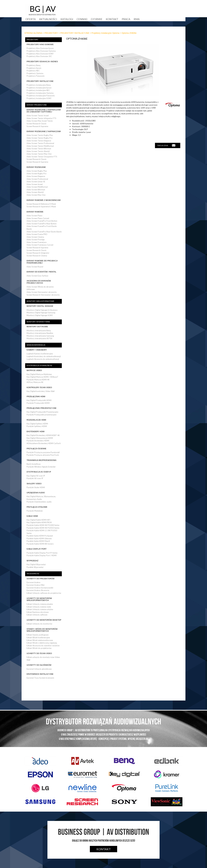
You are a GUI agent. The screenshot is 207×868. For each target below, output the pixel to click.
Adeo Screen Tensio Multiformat (40, 146)
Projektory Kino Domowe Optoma (41, 51)
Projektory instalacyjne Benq (39, 85)
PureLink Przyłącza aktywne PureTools (43, 455)
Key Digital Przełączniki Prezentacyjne (42, 412)
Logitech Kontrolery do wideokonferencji (44, 356)
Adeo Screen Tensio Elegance (39, 141)
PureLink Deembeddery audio (39, 502)
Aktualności (48, 19)
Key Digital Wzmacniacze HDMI (40, 438)
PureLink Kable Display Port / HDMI (42, 555)
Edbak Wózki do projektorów (39, 648)
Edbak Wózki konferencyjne (38, 638)
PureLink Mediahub (35, 511)
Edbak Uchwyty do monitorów (39, 624)
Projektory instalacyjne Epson (39, 88)
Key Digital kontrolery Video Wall (41, 391)
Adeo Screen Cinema (35, 237)
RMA (137, 19)
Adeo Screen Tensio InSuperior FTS (41, 118)
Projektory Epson (34, 68)
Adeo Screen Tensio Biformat (39, 149)
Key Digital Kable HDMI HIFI (38, 520)
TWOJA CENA (166, 145)
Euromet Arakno (33, 582)
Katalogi (67, 19)
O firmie (97, 19)
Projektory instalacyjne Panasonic (41, 96)
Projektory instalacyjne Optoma (105, 33)
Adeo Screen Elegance (36, 176)
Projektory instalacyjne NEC (38, 90)
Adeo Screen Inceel (35, 184)
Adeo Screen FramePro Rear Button (42, 224)
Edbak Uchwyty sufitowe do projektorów (44, 593)
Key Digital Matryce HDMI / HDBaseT (42, 377)
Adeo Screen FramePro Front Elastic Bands (42, 228)
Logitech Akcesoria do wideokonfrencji (43, 359)
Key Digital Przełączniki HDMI (39, 400)
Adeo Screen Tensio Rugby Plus (40, 135)
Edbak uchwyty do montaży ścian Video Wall (43, 659)
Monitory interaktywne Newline (40, 333)
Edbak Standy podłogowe (38, 635)
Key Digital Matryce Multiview (39, 374)
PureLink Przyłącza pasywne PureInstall (43, 452)
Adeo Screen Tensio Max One (39, 154)
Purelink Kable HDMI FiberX (38, 541)
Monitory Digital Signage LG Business (42, 310)
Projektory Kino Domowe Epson (40, 48)
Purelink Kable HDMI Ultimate (39, 538)
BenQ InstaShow (34, 464)
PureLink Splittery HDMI (37, 426)
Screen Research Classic (37, 124)
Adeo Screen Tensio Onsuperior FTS (42, 157)
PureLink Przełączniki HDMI (38, 403)
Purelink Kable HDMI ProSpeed (40, 536)
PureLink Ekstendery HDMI (38, 441)
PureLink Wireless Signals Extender (41, 467)
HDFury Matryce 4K (35, 382)
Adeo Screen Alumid (35, 192)
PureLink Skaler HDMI (36, 487)
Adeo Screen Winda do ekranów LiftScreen (40, 288)
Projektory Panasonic (36, 76)
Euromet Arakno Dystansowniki (40, 588)
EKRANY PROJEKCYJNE (37, 105)
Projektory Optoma (35, 73)
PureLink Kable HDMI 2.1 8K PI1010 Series (42, 532)
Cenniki (82, 19)
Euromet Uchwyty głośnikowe (39, 669)
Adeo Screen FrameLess (37, 242)
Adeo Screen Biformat (36, 190)
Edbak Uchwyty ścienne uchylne (40, 609)
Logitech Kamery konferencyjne (40, 354)
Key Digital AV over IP (36, 476)
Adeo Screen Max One (36, 195)
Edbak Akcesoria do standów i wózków (43, 646)
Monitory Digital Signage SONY (40, 315)
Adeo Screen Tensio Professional (40, 143)
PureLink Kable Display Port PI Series (42, 553)
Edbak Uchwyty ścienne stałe (39, 607)
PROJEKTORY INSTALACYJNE (75, 33)
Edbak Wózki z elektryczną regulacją (42, 643)
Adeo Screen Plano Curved (38, 218)
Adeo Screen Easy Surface (37, 276)
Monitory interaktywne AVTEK (39, 338)
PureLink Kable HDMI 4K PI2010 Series (43, 528)
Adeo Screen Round (35, 267)
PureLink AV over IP (35, 478)
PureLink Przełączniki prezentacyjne (41, 415)
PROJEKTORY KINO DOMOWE (40, 44)
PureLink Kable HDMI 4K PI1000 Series (43, 525)
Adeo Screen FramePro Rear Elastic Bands (44, 232)
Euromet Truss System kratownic (40, 678)
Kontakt (112, 19)
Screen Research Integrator (38, 253)
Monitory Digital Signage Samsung (41, 313)
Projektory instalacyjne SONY (39, 98)
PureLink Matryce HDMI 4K (38, 380)
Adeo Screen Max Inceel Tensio (40, 121)
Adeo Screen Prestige (36, 240)
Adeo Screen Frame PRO (37, 234)
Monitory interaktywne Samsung (40, 336)
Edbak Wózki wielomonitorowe (40, 640)
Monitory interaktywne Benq (39, 331)
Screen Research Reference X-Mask (41, 204)
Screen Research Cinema (37, 256)
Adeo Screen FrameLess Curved (40, 245)
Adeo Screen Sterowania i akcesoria (42, 292)
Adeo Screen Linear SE (36, 182)
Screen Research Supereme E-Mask (41, 207)
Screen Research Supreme (37, 126)
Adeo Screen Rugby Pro (37, 174)
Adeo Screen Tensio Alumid (38, 151)
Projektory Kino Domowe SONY (40, 54)
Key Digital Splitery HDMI (37, 424)
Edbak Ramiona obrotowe (38, 612)
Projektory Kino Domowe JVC (39, 56)
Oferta (31, 19)
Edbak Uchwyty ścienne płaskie (40, 604)
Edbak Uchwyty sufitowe (37, 615)
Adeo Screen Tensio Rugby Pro (40, 138)
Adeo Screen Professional (37, 179)
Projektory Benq (33, 65)
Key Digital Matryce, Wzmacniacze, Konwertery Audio (41, 498)
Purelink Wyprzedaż (35, 567)
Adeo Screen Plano (34, 216)
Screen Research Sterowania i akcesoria (43, 295)
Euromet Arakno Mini (36, 585)
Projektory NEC (33, 71)
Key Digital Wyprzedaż (36, 564)
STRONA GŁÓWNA (33, 33)
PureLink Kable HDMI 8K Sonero (40, 544)
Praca (126, 19)
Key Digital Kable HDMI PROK (39, 522)
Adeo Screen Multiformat (37, 187)
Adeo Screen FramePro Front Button (42, 221)
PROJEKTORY (51, 33)
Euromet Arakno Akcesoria (38, 590)
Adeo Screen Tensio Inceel (38, 116)
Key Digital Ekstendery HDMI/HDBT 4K (43, 435)
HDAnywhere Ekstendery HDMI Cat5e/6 (44, 443)
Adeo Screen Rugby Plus (37, 171)
